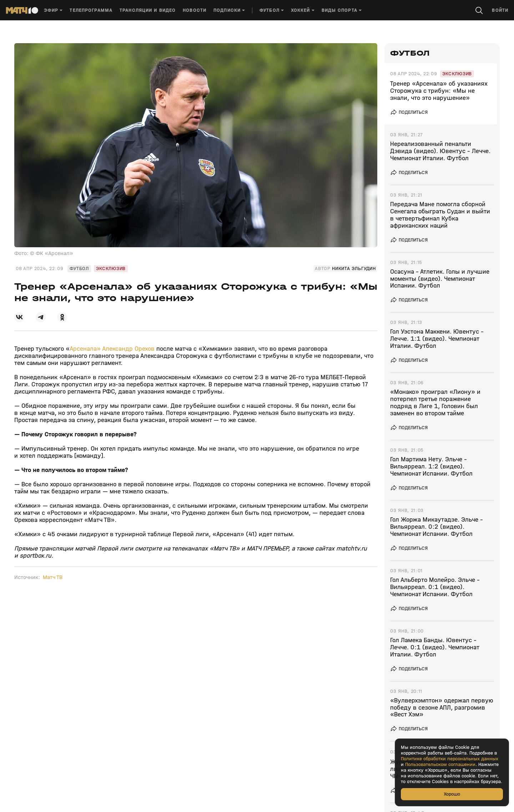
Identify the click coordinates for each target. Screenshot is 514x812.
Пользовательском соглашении (440, 765)
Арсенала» (85, 349)
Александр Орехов (128, 349)
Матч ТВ (53, 577)
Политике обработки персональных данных (450, 759)
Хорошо (452, 794)
